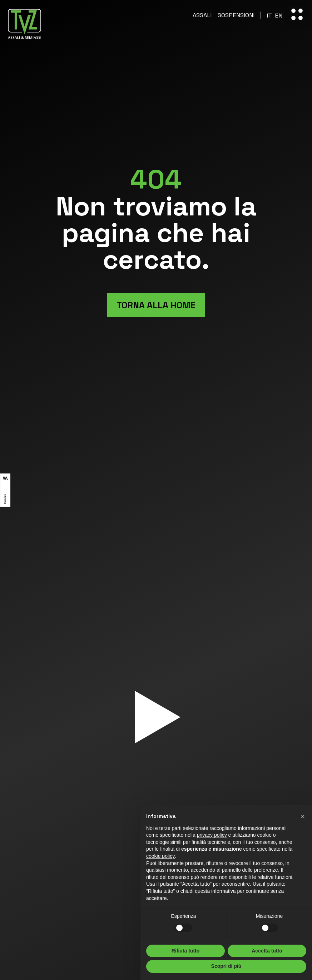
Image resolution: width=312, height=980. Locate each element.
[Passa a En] (279, 16)
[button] (303, 816)
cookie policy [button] (160, 856)
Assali (202, 15)
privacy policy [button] (212, 835)
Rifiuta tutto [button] (186, 951)
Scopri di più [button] (226, 966)
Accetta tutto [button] (267, 951)
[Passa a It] (269, 16)
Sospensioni (236, 15)
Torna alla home (156, 305)
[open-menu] (297, 14)
